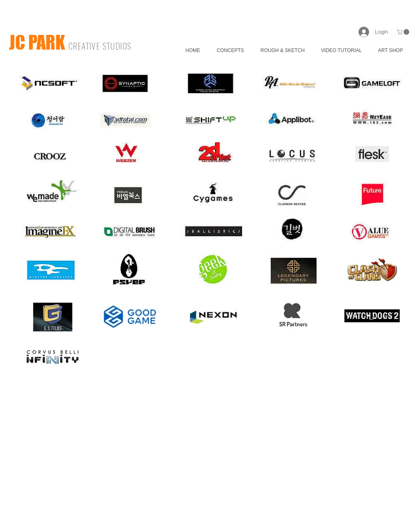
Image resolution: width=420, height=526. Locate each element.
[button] (404, 32)
